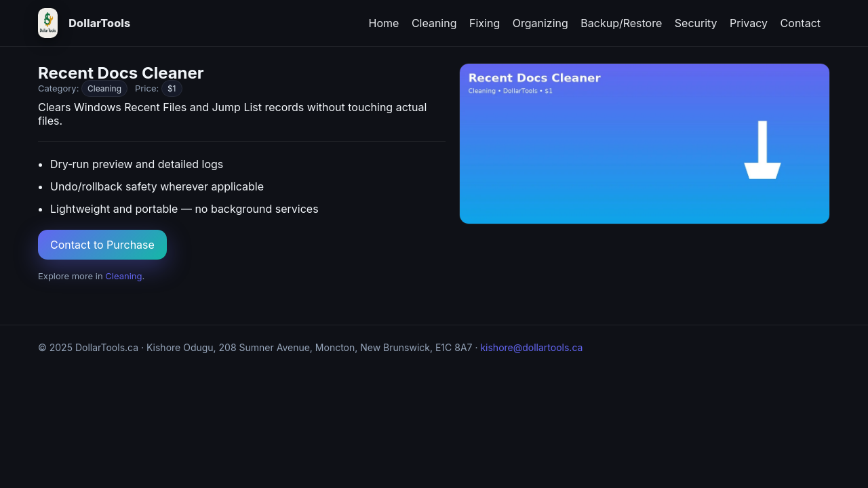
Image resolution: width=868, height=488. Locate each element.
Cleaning (434, 23)
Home (384, 23)
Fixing (485, 23)
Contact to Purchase (102, 245)
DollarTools (99, 23)
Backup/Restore (621, 23)
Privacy (749, 23)
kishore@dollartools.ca (531, 347)
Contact (801, 23)
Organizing (540, 23)
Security (696, 23)
